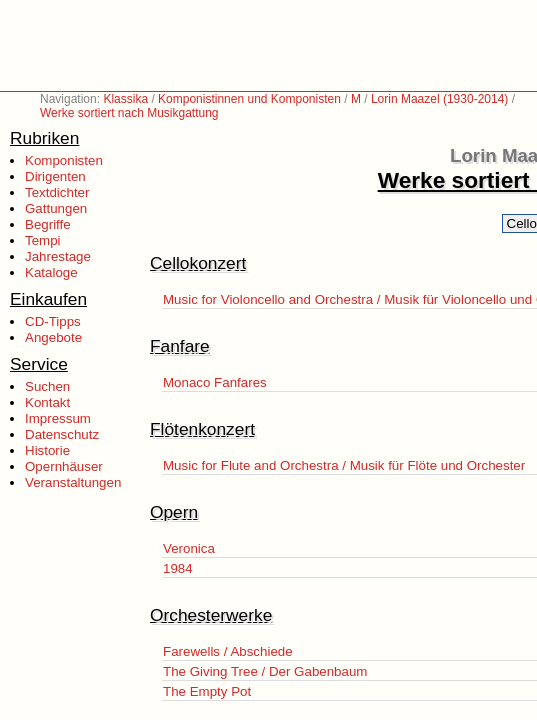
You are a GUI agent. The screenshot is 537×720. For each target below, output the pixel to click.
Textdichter (57, 192)
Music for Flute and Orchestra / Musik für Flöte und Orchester (344, 465)
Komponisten (64, 160)
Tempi (43, 240)
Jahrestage (58, 256)
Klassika (125, 99)
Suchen (47, 386)
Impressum (58, 418)
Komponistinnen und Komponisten (249, 99)
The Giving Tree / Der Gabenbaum (265, 671)
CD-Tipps (53, 321)
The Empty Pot (207, 691)
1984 (178, 568)
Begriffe (48, 224)
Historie (47, 450)
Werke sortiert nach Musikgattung (129, 113)
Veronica (189, 548)
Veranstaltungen (73, 482)
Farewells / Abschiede (228, 651)
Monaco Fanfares (215, 382)
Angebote (53, 337)
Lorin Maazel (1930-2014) (439, 99)
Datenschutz (62, 434)
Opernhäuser (64, 466)
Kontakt (47, 402)
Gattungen (56, 208)
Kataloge (51, 272)
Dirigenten (55, 176)
